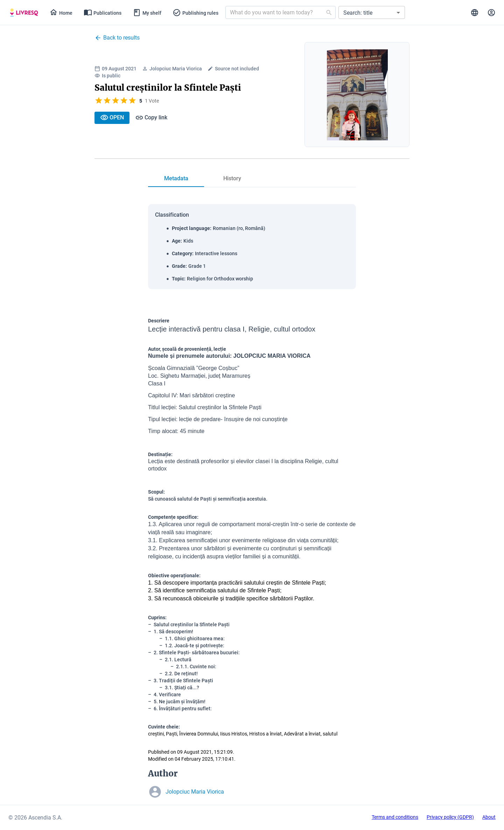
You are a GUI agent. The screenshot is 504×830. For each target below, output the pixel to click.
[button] (372, 12)
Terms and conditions (395, 817)
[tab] (24, 13)
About (489, 817)
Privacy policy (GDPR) (450, 817)
